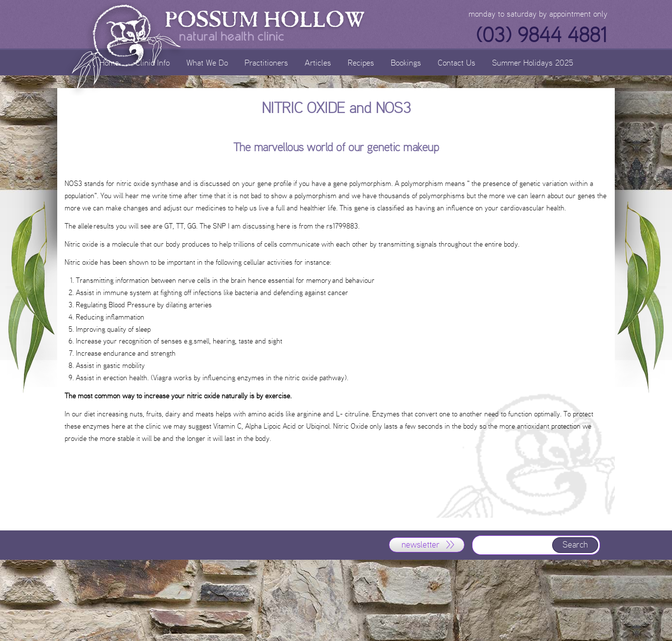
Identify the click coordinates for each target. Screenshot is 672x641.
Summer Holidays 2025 (533, 62)
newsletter (421, 545)
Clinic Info (153, 62)
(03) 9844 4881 (541, 35)
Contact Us (457, 62)
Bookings (406, 62)
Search (575, 545)
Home (109, 62)
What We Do (207, 62)
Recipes (361, 62)
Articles (318, 62)
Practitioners (266, 62)
